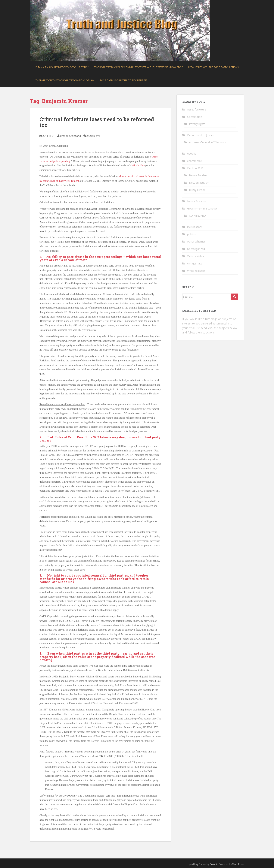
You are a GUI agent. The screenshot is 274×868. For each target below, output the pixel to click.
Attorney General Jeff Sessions (207, 142)
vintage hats (195, 263)
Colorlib (214, 864)
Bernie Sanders (198, 175)
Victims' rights (196, 256)
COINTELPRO (197, 216)
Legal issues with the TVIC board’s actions (213, 67)
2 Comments (93, 136)
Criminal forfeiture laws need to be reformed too (97, 122)
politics (191, 234)
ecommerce (195, 161)
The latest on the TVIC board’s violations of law (65, 80)
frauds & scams (197, 201)
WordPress (238, 864)
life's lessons (195, 227)
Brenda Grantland (70, 136)
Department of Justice (201, 135)
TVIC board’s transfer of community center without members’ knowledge (138, 67)
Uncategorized (196, 249)
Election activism (199, 183)
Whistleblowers (196, 271)
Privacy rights (197, 124)
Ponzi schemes (196, 241)
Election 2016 (195, 168)
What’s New (138, 166)
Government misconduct (202, 208)
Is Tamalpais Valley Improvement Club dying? (62, 67)
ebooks (192, 154)
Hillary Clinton (197, 190)
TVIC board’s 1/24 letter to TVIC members (123, 80)
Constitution (195, 117)
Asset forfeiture (197, 109)
